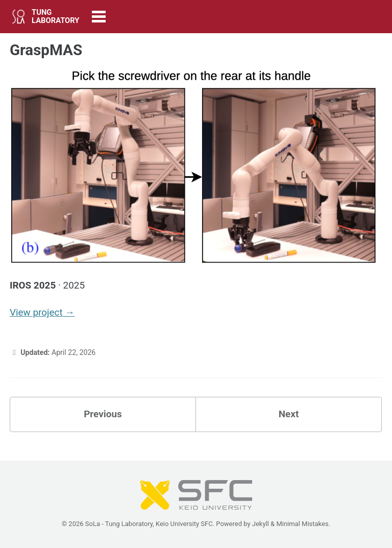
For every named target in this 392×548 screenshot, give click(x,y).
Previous (103, 414)
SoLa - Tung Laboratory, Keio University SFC (149, 524)
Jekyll (261, 524)
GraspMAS (46, 50)
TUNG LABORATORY (55, 16)
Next (289, 414)
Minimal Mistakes (302, 524)
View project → (42, 312)
